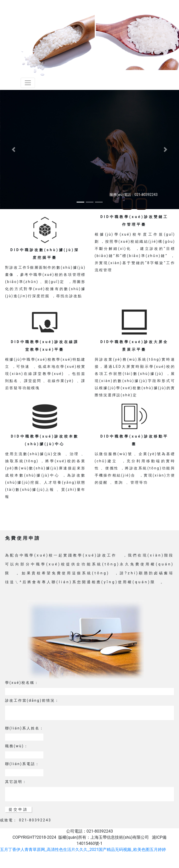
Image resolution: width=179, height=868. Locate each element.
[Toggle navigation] (28, 83)
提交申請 (18, 809)
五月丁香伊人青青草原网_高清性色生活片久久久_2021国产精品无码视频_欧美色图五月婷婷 (83, 850)
